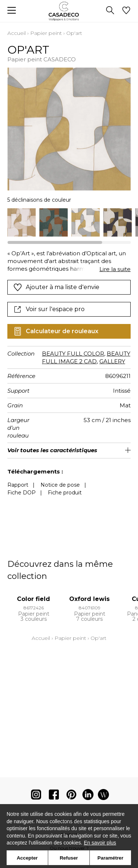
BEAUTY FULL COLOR (73, 354)
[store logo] (69, 11)
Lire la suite (115, 269)
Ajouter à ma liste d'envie (56, 287)
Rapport (18, 485)
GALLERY (112, 361)
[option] (22, 222)
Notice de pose (60, 485)
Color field (33, 599)
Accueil (17, 33)
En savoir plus (100, 843)
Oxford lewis (89, 599)
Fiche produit (65, 493)
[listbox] (69, 222)
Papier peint (46, 33)
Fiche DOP (22, 493)
